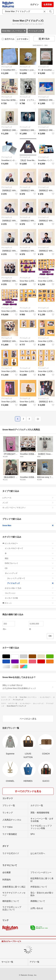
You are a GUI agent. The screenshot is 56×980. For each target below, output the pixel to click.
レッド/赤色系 (45, 662)
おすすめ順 (23, 39)
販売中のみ (8, 39)
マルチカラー (27, 667)
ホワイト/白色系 (19, 656)
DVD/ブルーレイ (29, 563)
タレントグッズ (29, 573)
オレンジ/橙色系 (54, 662)
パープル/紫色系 (19, 662)
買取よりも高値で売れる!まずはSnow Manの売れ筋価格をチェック (28, 687)
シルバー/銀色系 (10, 667)
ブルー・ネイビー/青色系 (10, 662)
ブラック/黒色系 (10, 656)
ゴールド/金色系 (19, 667)
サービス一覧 (7, 962)
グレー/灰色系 (27, 656)
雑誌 (29, 558)
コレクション (29, 593)
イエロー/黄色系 (27, 662)
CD (29, 568)
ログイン (34, 4)
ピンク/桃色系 (36, 662)
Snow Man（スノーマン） (14, 31)
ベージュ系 (45, 656)
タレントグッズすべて (30, 578)
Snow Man (28, 526)
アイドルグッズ (36, 31)
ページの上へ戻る (28, 719)
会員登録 (48, 4)
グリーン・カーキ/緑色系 (54, 656)
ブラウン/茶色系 (36, 656)
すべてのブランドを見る (28, 791)
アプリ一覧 (34, 962)
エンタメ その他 (29, 598)
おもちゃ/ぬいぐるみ (29, 588)
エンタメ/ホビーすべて (29, 548)
